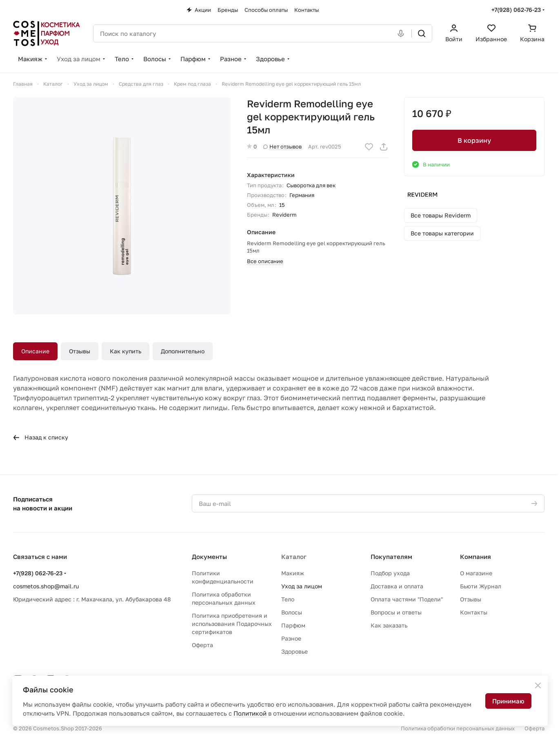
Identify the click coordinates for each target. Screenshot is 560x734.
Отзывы (80, 351)
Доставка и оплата (397, 586)
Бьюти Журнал (481, 586)
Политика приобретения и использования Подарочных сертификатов (232, 624)
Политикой (250, 713)
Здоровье (294, 651)
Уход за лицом (302, 586)
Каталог (294, 557)
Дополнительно (183, 351)
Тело (288, 599)
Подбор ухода (390, 573)
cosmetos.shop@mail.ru (46, 586)
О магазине (476, 573)
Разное (291, 638)
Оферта (202, 645)
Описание (35, 351)
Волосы (292, 612)
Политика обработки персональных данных (458, 728)
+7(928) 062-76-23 (516, 10)
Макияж (293, 573)
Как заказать (389, 625)
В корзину (474, 140)
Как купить (126, 351)
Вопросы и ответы (396, 612)
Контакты (474, 612)
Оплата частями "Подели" (407, 599)
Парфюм (293, 625)
